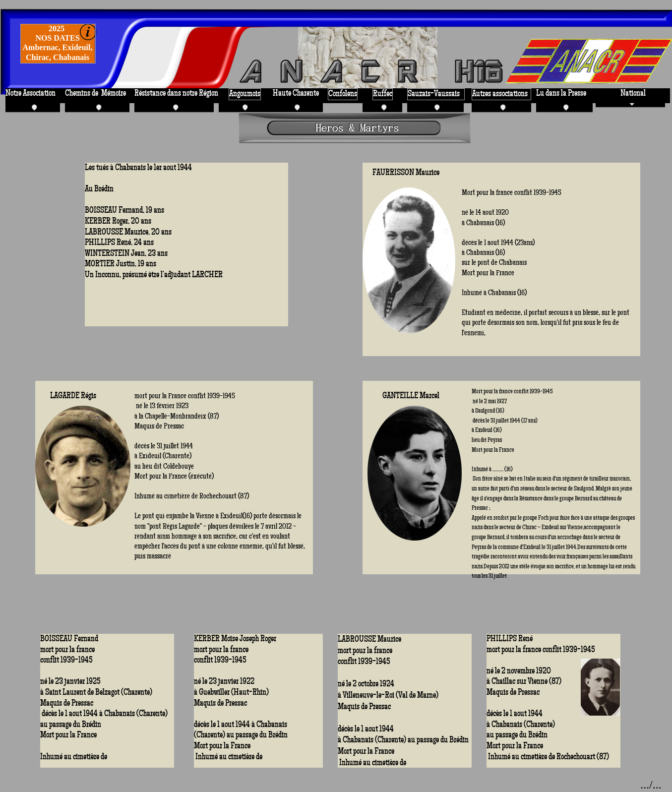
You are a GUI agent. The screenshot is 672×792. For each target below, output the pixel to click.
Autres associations (500, 94)
